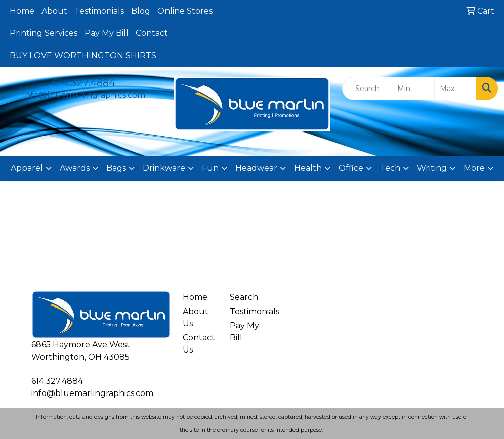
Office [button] (351, 168)
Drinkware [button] (164, 168)
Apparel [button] (27, 168)
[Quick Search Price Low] (413, 89)
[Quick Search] (367, 89)
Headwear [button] (256, 168)
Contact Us (199, 344)
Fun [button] (210, 168)
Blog (141, 11)
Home (22, 11)
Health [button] (308, 168)
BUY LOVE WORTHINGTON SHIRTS (83, 55)
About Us (196, 317)
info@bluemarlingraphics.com (84, 95)
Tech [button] (390, 168)
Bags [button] (116, 168)
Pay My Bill (107, 33)
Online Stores (185, 11)
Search (244, 297)
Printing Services (44, 33)
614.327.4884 (84, 83)
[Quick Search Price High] (455, 89)
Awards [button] (75, 168)
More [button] (474, 168)
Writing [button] (432, 168)
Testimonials (99, 11)
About (54, 11)
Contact (152, 33)
